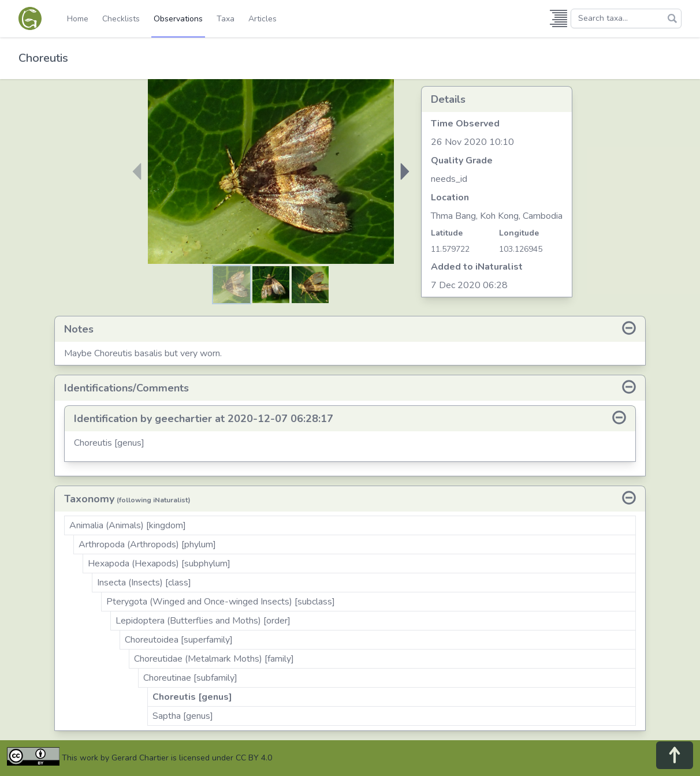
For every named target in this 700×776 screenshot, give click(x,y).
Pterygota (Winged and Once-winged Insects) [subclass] (221, 602)
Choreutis (43, 58)
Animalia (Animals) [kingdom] (128, 525)
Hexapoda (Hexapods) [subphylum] (159, 564)
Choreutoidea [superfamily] (179, 640)
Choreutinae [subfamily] (190, 678)
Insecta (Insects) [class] (144, 583)
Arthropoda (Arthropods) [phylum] (147, 544)
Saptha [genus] (183, 716)
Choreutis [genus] (192, 697)
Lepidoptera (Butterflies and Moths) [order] (203, 621)
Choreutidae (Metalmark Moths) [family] (214, 659)
